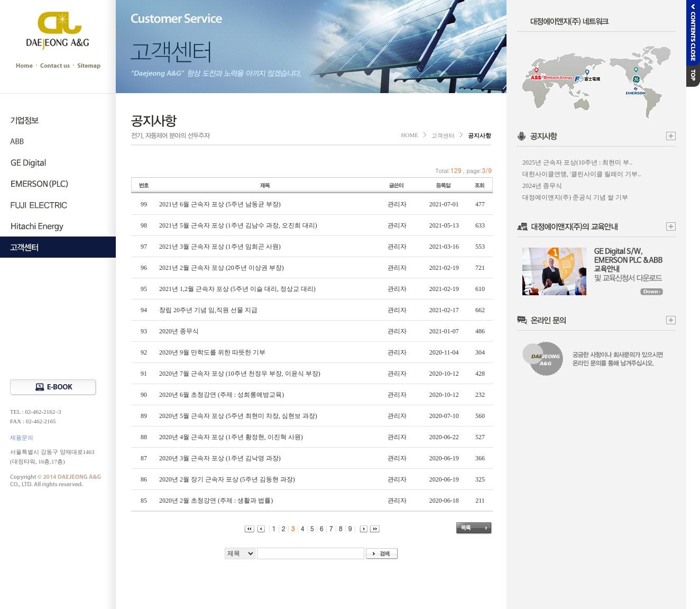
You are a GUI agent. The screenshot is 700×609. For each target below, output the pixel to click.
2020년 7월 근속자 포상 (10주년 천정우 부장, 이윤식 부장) (240, 374)
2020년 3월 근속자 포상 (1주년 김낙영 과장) (220, 458)
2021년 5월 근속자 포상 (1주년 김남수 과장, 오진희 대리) (238, 225)
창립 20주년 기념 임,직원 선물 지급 (208, 310)
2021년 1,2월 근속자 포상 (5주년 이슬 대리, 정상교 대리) (237, 289)
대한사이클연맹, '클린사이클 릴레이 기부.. (582, 174)
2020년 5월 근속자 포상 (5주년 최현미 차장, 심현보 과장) (238, 416)
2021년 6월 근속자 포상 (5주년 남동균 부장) (220, 204)
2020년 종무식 (179, 331)
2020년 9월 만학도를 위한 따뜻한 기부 (212, 352)
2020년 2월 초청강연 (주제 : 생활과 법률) (216, 501)
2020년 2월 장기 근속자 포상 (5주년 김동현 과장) (227, 479)
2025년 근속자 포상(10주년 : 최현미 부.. (577, 162)
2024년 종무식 (542, 186)
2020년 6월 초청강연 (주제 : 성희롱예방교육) (222, 395)
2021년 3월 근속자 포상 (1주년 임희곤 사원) (220, 247)
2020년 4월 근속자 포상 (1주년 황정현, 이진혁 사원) (231, 437)
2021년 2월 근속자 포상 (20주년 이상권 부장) (222, 268)
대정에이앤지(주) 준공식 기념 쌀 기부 (575, 197)
